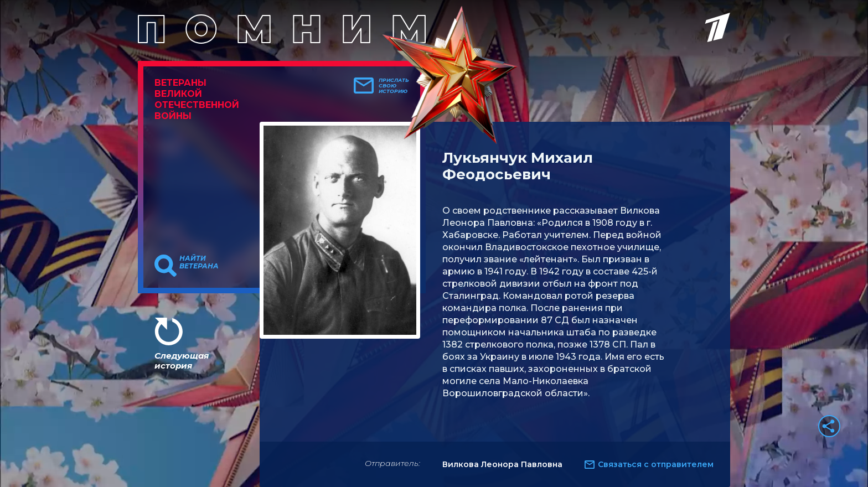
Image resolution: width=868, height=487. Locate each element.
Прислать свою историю (394, 86)
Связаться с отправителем (656, 464)
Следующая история (182, 361)
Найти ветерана (199, 262)
